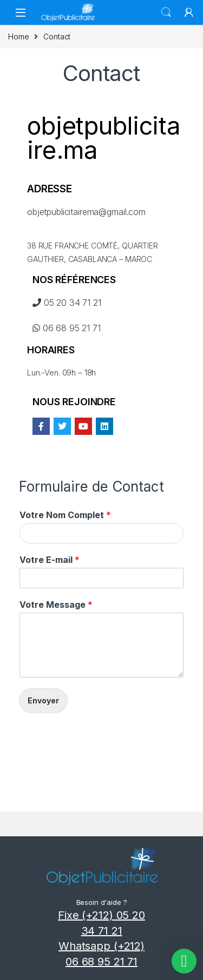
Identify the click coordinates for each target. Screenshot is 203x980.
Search (166, 12)
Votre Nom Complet (65, 515)
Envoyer (43, 700)
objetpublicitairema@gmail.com (86, 212)
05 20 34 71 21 (67, 303)
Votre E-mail (50, 560)
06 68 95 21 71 (67, 328)
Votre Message (56, 605)
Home (18, 36)
